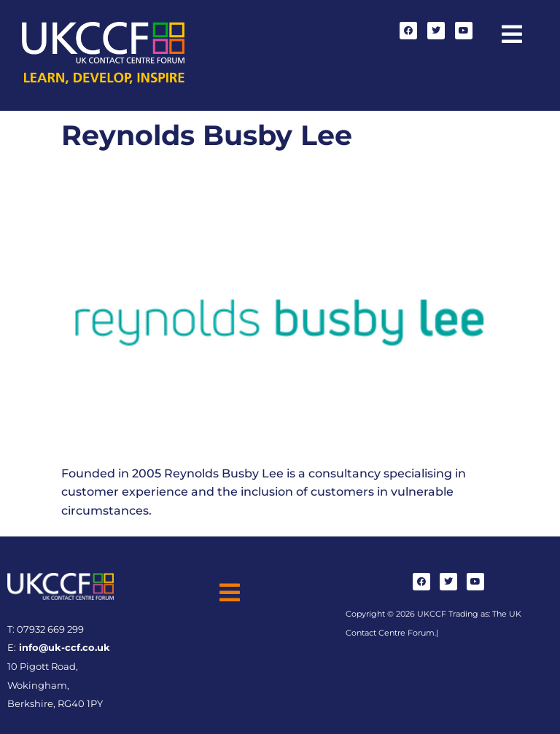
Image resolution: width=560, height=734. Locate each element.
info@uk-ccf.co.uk (63, 648)
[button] (512, 35)
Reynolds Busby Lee (207, 135)
